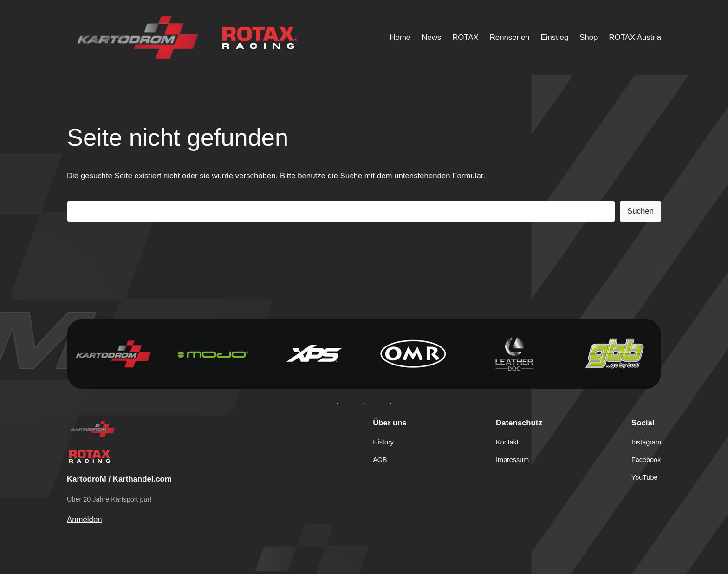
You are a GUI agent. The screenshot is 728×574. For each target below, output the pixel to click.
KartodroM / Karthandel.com (119, 479)
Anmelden (84, 519)
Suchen (640, 211)
